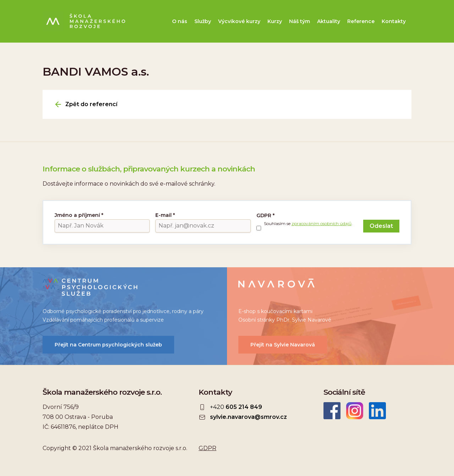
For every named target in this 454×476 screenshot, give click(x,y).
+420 (236, 407)
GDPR (265, 215)
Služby (203, 21)
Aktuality (329, 21)
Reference (361, 21)
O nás (180, 21)
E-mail (165, 215)
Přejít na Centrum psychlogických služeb (108, 345)
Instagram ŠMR (355, 411)
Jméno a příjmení (79, 215)
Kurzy (275, 21)
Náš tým (300, 21)
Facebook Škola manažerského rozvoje (332, 411)
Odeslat (381, 226)
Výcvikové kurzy (239, 21)
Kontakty (394, 21)
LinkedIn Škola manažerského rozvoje (377, 411)
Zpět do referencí (91, 104)
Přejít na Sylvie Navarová (283, 345)
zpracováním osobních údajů (322, 223)
